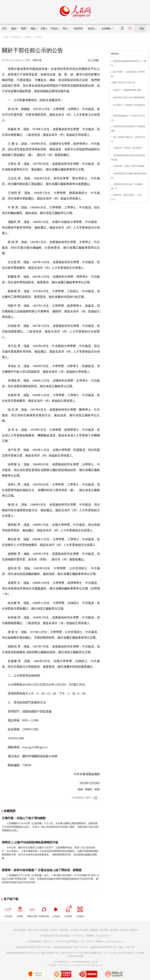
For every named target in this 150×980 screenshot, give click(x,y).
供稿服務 (84, 930)
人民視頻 (56, 911)
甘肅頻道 (16, 37)
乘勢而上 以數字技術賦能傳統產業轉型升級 (30, 842)
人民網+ (20, 911)
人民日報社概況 (19, 930)
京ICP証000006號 (125, 953)
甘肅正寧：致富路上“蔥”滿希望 (128, 148)
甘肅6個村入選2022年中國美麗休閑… (130, 98)
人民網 (5, 37)
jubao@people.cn (103, 936)
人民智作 (80, 911)
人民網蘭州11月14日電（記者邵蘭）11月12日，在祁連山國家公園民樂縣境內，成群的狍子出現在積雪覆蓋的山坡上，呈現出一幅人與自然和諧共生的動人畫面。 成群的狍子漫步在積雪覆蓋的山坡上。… (50, 827)
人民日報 (8, 911)
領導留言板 (44, 911)
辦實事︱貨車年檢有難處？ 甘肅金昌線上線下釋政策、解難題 (42, 870)
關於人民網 (33, 930)
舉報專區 (78, 29)
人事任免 (38, 37)
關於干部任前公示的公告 (124, 83)
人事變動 (27, 37)
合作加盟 (74, 930)
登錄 (142, 29)
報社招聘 (44, 930)
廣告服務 (64, 930)
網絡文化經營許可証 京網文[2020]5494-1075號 (62, 953)
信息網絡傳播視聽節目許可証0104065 (23, 953)
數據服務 (94, 930)
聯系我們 (134, 930)
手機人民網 (32, 911)
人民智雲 (68, 911)
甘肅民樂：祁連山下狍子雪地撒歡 (24, 818)
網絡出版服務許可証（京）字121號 (100, 953)
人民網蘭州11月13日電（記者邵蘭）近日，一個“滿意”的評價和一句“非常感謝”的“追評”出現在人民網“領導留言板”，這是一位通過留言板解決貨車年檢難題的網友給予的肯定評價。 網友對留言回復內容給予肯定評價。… (51, 879)
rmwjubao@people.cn (114, 941)
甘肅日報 (37, 60)
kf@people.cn (49, 941)
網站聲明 (104, 930)
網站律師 (114, 930)
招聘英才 (54, 930)
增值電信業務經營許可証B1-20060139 (71, 947)
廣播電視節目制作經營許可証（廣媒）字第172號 (112, 947)
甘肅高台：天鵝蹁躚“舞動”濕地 (127, 90)
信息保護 (124, 930)
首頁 (4, 29)
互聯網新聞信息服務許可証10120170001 (34, 947)
